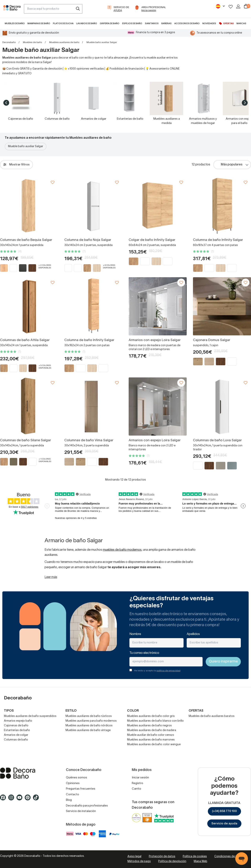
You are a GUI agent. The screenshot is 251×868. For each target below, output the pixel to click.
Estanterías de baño (17, 730)
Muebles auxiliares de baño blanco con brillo (155, 721)
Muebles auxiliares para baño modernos (91, 721)
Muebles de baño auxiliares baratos (212, 716)
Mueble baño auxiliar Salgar (26, 146)
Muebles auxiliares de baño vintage (88, 730)
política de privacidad (168, 671)
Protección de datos (162, 857)
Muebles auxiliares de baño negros (149, 726)
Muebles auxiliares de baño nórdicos (89, 726)
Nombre (135, 634)
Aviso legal (134, 857)
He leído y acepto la (157, 671)
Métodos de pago (139, 861)
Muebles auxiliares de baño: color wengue (154, 745)
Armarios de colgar (16, 735)
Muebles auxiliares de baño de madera (152, 730)
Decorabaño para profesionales (87, 806)
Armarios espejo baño (18, 721)
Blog (69, 800)
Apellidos (193, 634)
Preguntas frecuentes (81, 789)
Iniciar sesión (140, 778)
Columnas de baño (16, 740)
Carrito (136, 789)
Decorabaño (9, 42)
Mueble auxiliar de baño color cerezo (151, 735)
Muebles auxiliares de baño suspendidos (30, 716)
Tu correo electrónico (144, 653)
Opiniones (73, 783)
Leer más (51, 577)
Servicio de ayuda (224, 824)
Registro (137, 783)
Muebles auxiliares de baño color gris (151, 716)
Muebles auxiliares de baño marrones (151, 740)
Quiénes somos (76, 778)
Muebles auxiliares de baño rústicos (89, 716)
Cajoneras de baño (16, 726)
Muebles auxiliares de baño (64, 42)
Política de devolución (172, 861)
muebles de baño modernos (122, 550)
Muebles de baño (32, 42)
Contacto (72, 795)
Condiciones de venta (228, 857)
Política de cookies (195, 857)
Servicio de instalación (81, 811)
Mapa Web (201, 861)
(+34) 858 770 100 (224, 811)
